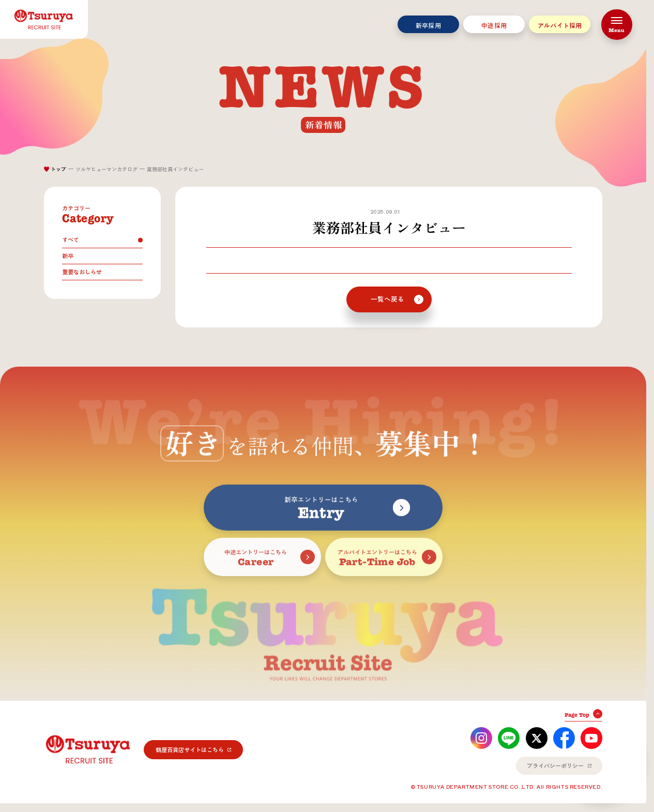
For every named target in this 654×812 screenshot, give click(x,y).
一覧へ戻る (387, 299)
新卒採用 (428, 25)
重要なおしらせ (82, 272)
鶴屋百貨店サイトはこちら (190, 750)
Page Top (577, 715)
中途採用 (494, 25)
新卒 (68, 256)
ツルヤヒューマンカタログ (107, 169)
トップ (58, 169)
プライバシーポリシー (555, 766)
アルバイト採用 (560, 25)
